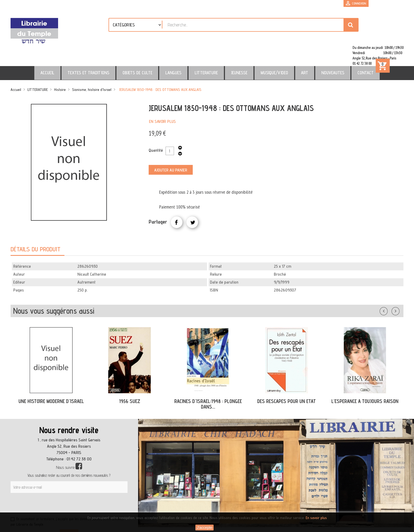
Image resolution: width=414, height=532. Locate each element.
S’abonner (69, 511)
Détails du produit (36, 226)
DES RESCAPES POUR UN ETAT (286, 378)
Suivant (399, 287)
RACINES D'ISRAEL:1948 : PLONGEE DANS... (208, 381)
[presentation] (61, 483)
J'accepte (204, 528)
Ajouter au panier (171, 147)
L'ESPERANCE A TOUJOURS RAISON (365, 378)
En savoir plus (162, 99)
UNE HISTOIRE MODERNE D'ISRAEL (51, 378)
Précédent (389, 287)
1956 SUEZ (130, 378)
